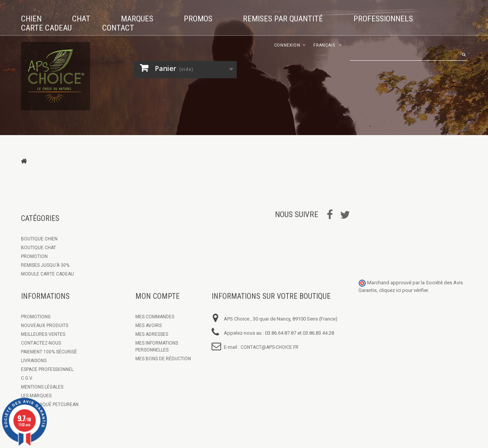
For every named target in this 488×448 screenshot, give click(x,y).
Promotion (34, 256)
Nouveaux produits (45, 326)
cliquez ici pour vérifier (403, 290)
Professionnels (383, 19)
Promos (198, 19)
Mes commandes (155, 317)
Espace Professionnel (47, 369)
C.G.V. (27, 378)
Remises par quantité (283, 19)
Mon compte (157, 296)
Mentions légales (42, 387)
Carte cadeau (46, 28)
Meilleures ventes (43, 334)
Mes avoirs (148, 326)
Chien (31, 19)
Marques (137, 19)
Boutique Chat (39, 248)
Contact (118, 28)
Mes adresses (152, 334)
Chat (81, 19)
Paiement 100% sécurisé (49, 352)
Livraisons (34, 361)
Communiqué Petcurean (50, 404)
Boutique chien (39, 239)
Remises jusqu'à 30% (45, 265)
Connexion (287, 45)
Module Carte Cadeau (47, 274)
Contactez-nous (41, 343)
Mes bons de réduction (163, 359)
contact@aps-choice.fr (270, 347)
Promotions (36, 317)
